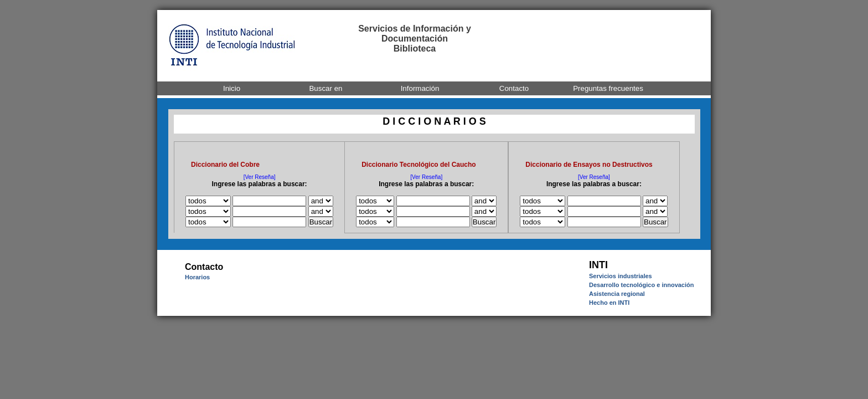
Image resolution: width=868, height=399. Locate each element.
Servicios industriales (621, 276)
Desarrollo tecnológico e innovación (641, 285)
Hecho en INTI (609, 303)
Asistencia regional (617, 294)
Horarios (197, 277)
